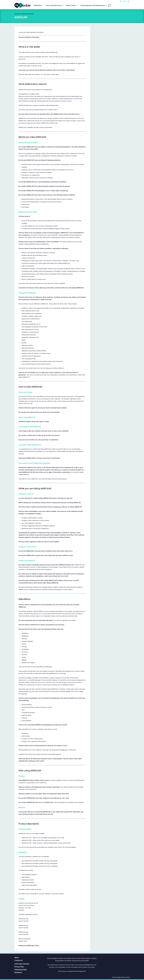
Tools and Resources (53, 5)
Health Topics (71, 5)
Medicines (38, 5)
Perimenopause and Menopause (93, 5)
